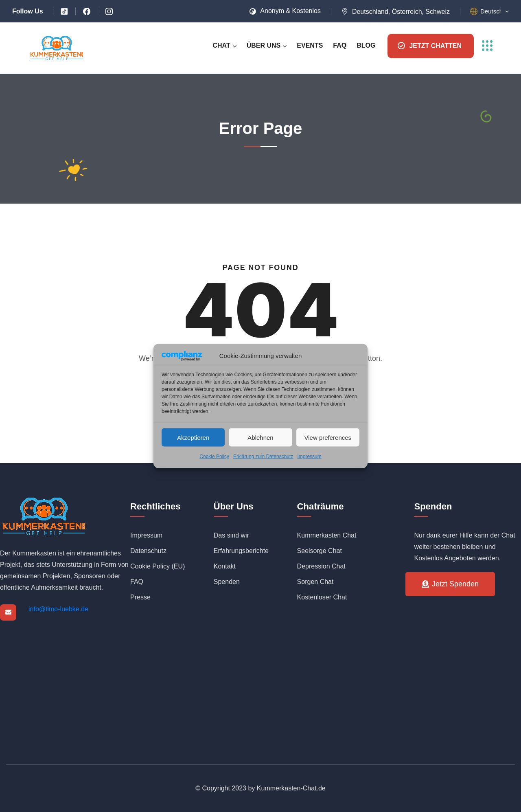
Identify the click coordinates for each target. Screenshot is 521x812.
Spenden (227, 582)
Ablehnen (260, 437)
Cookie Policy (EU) (158, 566)
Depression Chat (321, 566)
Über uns (264, 45)
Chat (221, 45)
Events (310, 45)
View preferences (328, 437)
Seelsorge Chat (320, 551)
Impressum (309, 456)
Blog (366, 45)
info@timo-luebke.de (58, 609)
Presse (140, 597)
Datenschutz (148, 551)
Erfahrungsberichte (241, 551)
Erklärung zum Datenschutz (263, 456)
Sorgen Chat (315, 582)
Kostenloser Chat (322, 597)
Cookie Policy (214, 456)
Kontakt (225, 566)
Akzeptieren (193, 437)
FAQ (340, 45)
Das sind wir (231, 535)
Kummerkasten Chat (327, 535)
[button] (495, 11)
